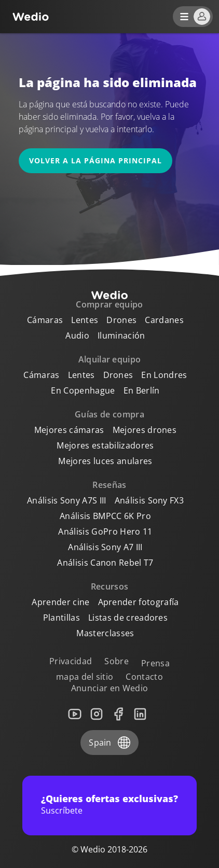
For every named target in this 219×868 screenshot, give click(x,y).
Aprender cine (60, 602)
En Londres (164, 375)
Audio (77, 335)
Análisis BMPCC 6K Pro (105, 516)
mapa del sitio (85, 677)
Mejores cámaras (69, 430)
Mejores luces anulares (105, 461)
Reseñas (109, 485)
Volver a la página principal (95, 160)
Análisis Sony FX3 (149, 500)
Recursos (110, 586)
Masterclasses (105, 633)
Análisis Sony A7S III (67, 500)
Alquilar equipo (110, 359)
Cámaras (45, 320)
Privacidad (71, 661)
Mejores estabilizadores (105, 445)
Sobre (117, 661)
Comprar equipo (109, 304)
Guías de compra (109, 414)
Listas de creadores (128, 618)
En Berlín (142, 390)
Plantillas (61, 618)
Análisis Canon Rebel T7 (105, 563)
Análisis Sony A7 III (105, 547)
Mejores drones (145, 430)
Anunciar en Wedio (109, 688)
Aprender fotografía (139, 602)
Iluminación (121, 335)
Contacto (144, 677)
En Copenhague (83, 390)
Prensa (155, 663)
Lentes (85, 320)
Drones (121, 320)
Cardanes (164, 320)
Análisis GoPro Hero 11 (105, 531)
